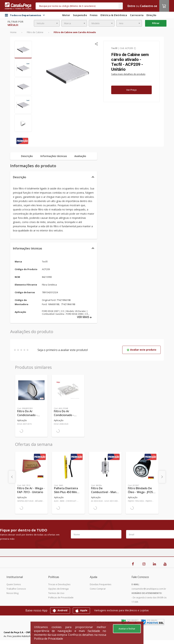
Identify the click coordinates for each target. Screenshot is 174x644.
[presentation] (12, 477)
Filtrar (156, 23)
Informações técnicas (28, 248)
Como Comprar (98, 589)
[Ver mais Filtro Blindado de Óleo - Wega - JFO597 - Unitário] (142, 467)
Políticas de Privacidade (61, 597)
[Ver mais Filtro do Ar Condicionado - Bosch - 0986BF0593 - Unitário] (31, 390)
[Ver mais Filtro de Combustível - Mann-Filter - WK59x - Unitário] (105, 467)
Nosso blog (12, 593)
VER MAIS (84, 317)
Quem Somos (14, 584)
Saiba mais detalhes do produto (128, 74)
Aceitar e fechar (127, 629)
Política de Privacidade (48, 639)
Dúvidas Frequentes (101, 584)
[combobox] (47, 23)
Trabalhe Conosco (16, 589)
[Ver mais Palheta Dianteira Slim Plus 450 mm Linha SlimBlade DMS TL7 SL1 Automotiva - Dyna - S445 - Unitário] (68, 467)
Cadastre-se (149, 6)
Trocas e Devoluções (59, 584)
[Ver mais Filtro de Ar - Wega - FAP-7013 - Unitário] (31, 467)
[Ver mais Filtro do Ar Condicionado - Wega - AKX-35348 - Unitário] (68, 390)
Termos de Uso (56, 593)
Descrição (20, 177)
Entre (131, 6)
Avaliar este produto (141, 350)
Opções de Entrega (58, 589)
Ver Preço (131, 90)
